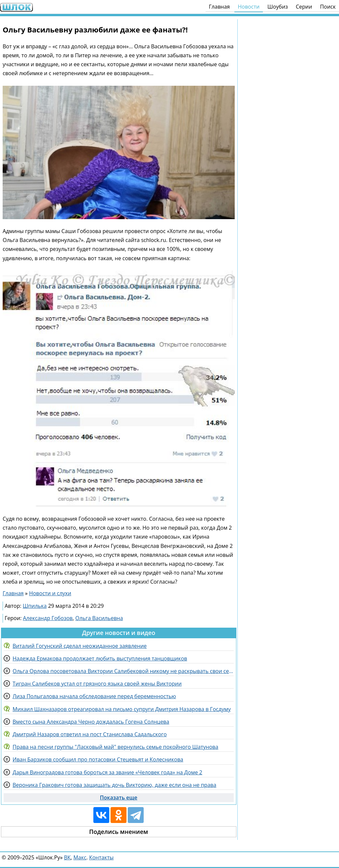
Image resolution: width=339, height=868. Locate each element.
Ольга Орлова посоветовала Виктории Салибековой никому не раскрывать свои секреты (123, 671)
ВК (67, 857)
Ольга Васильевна (99, 618)
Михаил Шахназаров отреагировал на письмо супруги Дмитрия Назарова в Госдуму (122, 709)
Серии (304, 7)
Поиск (328, 7)
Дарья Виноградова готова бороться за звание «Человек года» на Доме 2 (107, 772)
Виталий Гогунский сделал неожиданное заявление (80, 646)
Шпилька (35, 606)
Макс (80, 857)
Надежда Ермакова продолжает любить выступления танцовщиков (100, 658)
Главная (219, 7)
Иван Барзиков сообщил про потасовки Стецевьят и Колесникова (98, 759)
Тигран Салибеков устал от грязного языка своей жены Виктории (97, 684)
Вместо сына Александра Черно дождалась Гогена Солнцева (91, 722)
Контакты (101, 857)
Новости (249, 7)
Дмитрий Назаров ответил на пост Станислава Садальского (90, 734)
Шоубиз (278, 7)
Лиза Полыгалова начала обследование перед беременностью (94, 696)
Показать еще (119, 797)
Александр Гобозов (48, 618)
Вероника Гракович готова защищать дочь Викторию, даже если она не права (114, 785)
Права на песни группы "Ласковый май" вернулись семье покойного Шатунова (115, 747)
